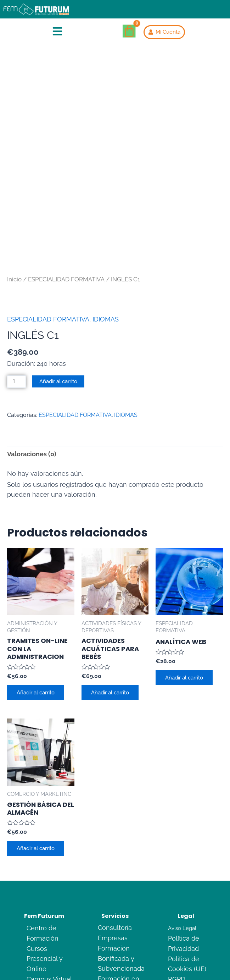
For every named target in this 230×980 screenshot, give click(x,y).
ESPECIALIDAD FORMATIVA (66, 207)
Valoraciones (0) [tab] (32, 382)
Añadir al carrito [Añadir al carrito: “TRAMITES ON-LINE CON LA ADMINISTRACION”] (36, 620)
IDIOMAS (106, 247)
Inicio (14, 207)
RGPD (177, 908)
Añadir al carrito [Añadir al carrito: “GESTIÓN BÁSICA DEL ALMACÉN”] (36, 777)
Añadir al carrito (58, 309)
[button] (58, 32)
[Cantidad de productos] (16, 310)
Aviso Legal (182, 857)
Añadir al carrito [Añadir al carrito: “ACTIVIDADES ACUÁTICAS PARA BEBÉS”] (110, 620)
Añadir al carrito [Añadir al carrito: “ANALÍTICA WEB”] (184, 605)
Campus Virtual (49, 908)
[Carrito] (129, 31)
